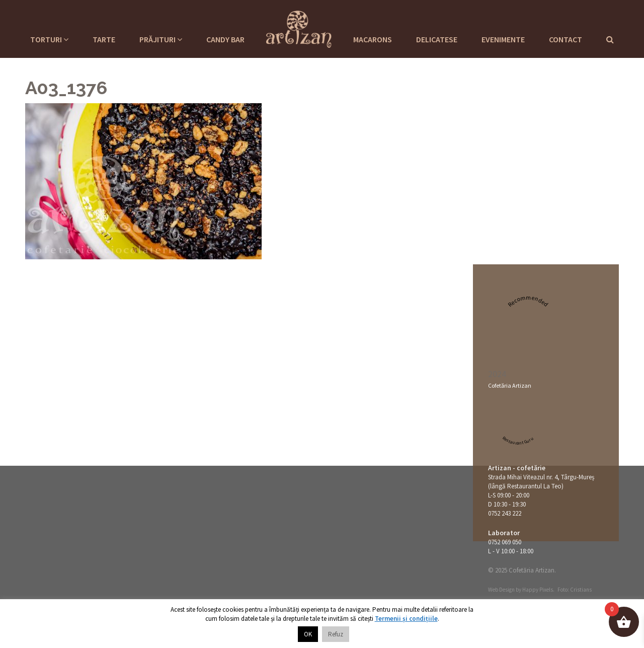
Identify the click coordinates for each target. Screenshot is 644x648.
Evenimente (503, 39)
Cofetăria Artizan (510, 385)
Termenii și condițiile (406, 619)
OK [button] (308, 634)
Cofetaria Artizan (299, 28)
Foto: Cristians (575, 590)
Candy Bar (225, 39)
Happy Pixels (538, 590)
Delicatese (437, 39)
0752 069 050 (505, 542)
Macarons (373, 39)
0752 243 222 (505, 513)
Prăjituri (161, 39)
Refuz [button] (336, 634)
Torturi (49, 39)
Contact (566, 39)
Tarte (104, 39)
